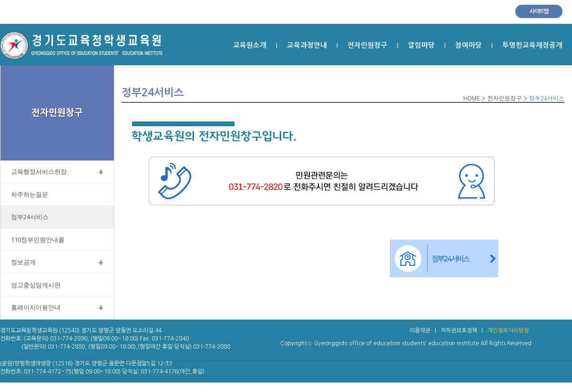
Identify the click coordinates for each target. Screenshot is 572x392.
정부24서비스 (30, 217)
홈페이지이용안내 (57, 307)
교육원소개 (250, 45)
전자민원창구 (368, 45)
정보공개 (57, 262)
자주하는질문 (30, 194)
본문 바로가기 (0, 24)
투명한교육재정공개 (532, 45)
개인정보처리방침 (508, 331)
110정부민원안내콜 (38, 240)
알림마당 (421, 45)
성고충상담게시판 (36, 285)
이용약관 (420, 331)
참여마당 (469, 45)
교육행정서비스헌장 (57, 172)
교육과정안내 (307, 45)
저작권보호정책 (459, 331)
